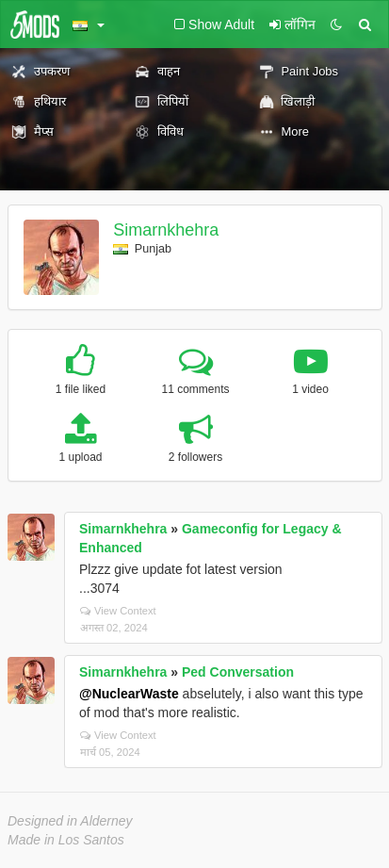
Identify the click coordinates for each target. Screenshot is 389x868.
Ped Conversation (238, 672)
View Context (118, 611)
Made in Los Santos (66, 840)
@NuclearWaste (129, 694)
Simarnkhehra (166, 230)
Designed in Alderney (70, 821)
